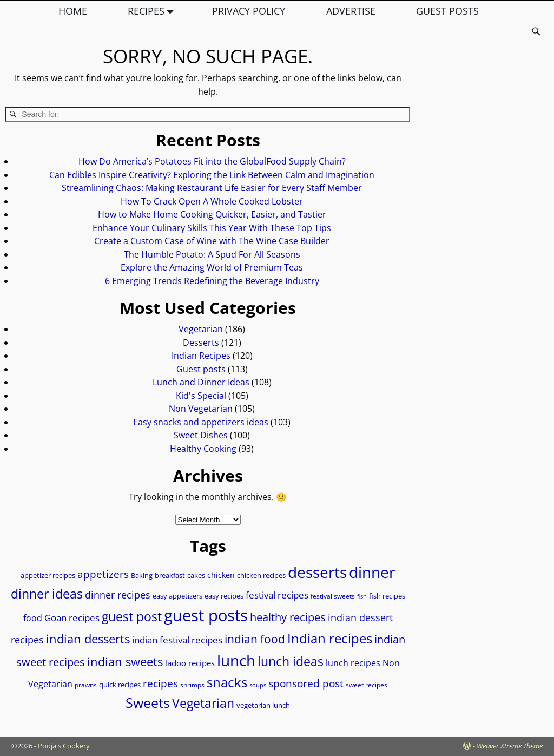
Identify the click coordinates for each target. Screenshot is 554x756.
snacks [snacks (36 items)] (227, 682)
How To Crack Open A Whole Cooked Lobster (212, 201)
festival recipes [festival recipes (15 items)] (277, 595)
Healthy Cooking (203, 449)
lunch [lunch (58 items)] (236, 660)
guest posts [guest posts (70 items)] (206, 615)
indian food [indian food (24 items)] (255, 639)
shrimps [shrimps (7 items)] (192, 685)
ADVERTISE (351, 11)
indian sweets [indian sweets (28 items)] (125, 661)
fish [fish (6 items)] (362, 596)
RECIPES (153, 11)
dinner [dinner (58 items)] (372, 572)
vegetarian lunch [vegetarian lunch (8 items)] (263, 705)
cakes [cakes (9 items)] (196, 575)
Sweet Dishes (201, 435)
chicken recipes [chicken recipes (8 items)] (261, 576)
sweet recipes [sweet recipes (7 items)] (367, 685)
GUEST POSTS (447, 11)
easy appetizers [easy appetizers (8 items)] (177, 596)
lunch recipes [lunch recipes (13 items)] (353, 663)
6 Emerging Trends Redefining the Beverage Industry (212, 281)
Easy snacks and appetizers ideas (201, 422)
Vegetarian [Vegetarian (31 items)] (203, 703)
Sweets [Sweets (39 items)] (148, 703)
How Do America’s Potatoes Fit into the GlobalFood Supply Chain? (212, 161)
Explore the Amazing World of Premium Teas (212, 267)
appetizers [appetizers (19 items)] (103, 574)
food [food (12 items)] (33, 618)
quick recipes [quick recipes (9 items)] (120, 685)
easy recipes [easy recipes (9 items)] (224, 596)
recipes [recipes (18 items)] (160, 683)
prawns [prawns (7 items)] (86, 685)
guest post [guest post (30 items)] (132, 617)
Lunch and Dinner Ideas (201, 382)
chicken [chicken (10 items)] (221, 575)
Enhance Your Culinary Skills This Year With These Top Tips (212, 228)
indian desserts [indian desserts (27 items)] (88, 639)
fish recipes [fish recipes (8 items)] (387, 596)
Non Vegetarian (201, 409)
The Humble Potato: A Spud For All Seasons (212, 254)
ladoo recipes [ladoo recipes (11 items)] (190, 663)
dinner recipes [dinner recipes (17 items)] (118, 594)
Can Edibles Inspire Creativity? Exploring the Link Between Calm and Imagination (212, 175)
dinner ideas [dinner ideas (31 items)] (47, 594)
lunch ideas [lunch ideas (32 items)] (291, 661)
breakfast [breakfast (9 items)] (170, 575)
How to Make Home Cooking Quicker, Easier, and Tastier (212, 214)
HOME (73, 11)
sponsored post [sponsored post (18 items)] (306, 683)
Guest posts (201, 369)
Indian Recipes (201, 356)
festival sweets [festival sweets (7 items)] (333, 596)
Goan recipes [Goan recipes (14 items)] (72, 618)
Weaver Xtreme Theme (510, 746)
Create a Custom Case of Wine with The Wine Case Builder (212, 241)
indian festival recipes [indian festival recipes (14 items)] (177, 640)
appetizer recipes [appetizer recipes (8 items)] (48, 576)
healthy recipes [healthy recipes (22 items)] (288, 617)
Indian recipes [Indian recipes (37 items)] (330, 638)
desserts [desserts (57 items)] (317, 572)
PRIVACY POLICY (249, 11)
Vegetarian (201, 329)
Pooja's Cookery (64, 746)
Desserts (201, 343)
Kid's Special (201, 396)
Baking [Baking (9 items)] (142, 575)
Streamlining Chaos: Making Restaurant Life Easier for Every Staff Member (212, 188)
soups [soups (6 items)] (258, 685)
